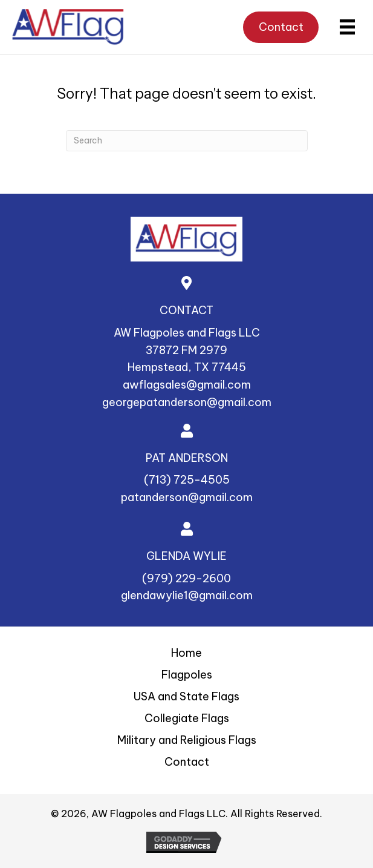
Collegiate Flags (187, 718)
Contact (187, 762)
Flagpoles (187, 675)
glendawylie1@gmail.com (187, 595)
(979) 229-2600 (186, 578)
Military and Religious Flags (187, 740)
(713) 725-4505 (187, 480)
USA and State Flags (186, 696)
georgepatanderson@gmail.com (187, 402)
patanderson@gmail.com (187, 497)
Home (186, 653)
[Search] (187, 141)
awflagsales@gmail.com (187, 385)
